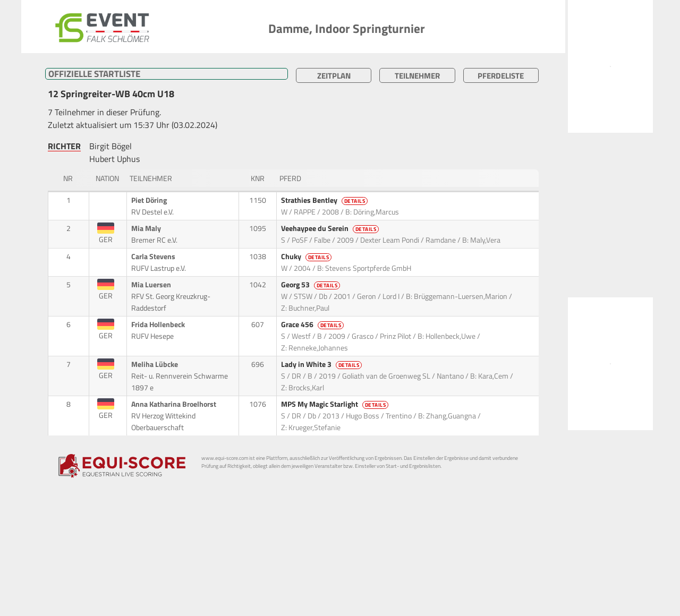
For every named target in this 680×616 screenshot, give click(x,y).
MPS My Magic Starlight (336, 404)
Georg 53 (312, 285)
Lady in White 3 (322, 364)
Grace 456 (313, 324)
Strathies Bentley (325, 200)
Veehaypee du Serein (331, 228)
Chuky (307, 256)
